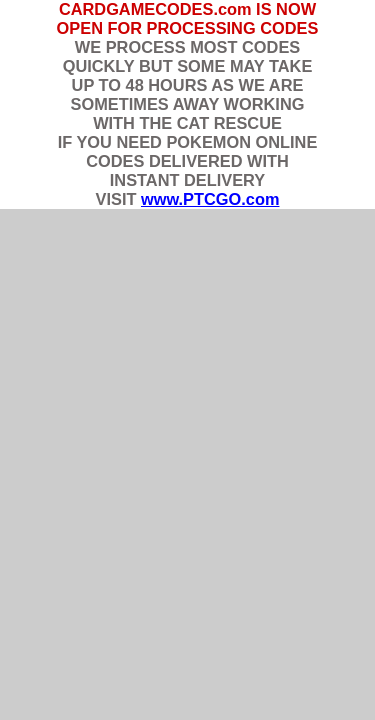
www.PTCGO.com (210, 199)
